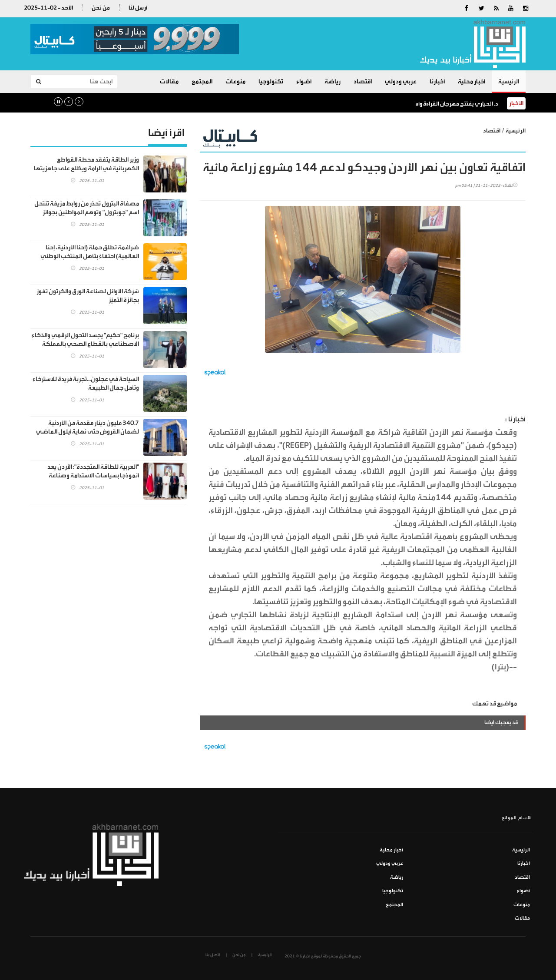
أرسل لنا (138, 8)
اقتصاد (363, 81)
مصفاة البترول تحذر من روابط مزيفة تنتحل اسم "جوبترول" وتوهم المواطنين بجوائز (87, 208)
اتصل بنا (213, 955)
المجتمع (202, 81)
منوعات (235, 81)
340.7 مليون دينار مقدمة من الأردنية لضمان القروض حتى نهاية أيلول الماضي (88, 427)
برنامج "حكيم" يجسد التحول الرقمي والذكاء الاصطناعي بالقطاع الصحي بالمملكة (85, 339)
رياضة (333, 81)
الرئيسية (509, 81)
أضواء (304, 81)
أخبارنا (437, 81)
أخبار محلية (472, 81)
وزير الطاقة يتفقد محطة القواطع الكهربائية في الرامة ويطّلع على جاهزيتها (86, 164)
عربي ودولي (401, 81)
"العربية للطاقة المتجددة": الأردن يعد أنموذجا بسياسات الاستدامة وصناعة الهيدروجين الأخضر (93, 475)
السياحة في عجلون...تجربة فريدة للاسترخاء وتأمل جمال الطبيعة (86, 383)
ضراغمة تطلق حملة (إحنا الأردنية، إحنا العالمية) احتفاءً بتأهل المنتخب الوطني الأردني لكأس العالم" (90, 256)
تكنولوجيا (271, 81)
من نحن (101, 8)
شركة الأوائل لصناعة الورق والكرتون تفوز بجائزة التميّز (88, 296)
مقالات (169, 81)
